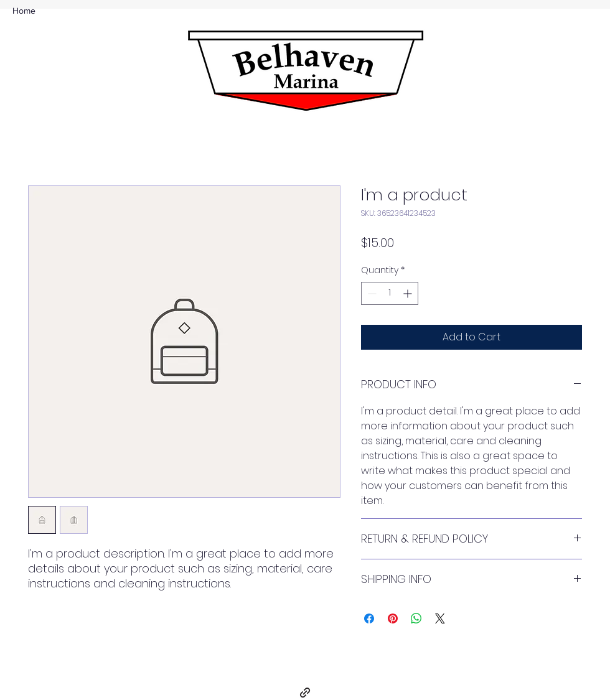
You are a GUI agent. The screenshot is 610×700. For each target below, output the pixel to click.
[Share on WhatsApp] (416, 618)
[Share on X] (440, 618)
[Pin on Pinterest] (393, 618)
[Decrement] (371, 293)
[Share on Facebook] (369, 618)
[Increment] (409, 293)
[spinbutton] (390, 293)
